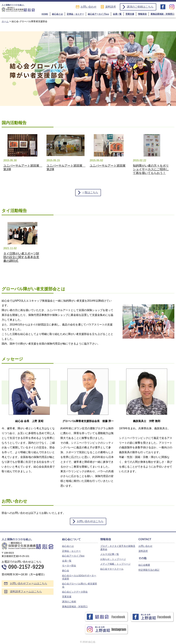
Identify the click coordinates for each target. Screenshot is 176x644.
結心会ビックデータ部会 (75, 592)
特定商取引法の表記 (149, 570)
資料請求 (111, 7)
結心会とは (57, 14)
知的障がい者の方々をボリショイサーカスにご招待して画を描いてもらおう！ (151, 169)
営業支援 (130, 14)
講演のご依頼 (69, 602)
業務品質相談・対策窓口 (162, 14)
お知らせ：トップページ (113, 559)
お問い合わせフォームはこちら (29, 583)
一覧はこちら (90, 192)
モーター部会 (69, 566)
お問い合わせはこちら (90, 521)
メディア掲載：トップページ (115, 564)
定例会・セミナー (75, 14)
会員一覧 (117, 14)
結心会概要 (144, 565)
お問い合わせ (88, 7)
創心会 (66, 571)
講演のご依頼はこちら (140, 7)
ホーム (5, 21)
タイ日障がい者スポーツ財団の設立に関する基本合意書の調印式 (21, 257)
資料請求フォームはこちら (26, 592)
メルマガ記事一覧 (110, 554)
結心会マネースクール (112, 569)
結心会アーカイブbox (98, 14)
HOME (45, 14)
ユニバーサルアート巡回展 (108, 166)
